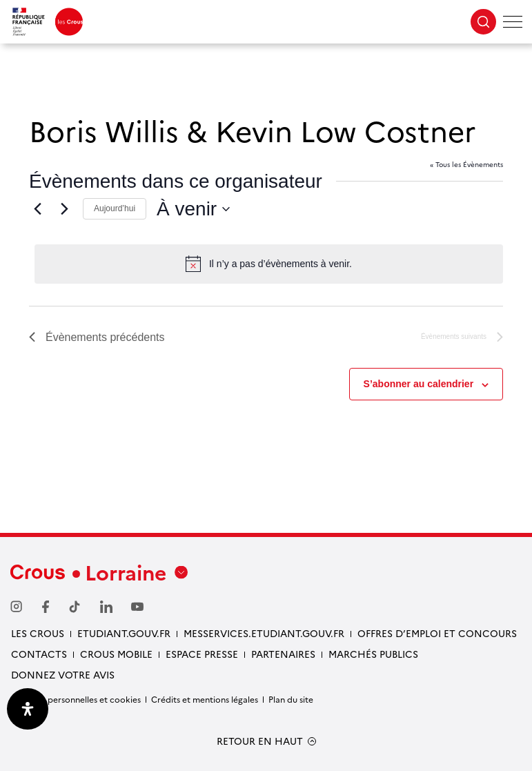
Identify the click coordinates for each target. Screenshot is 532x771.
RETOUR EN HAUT (260, 741)
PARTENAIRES (283, 654)
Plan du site (291, 699)
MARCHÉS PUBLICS (373, 654)
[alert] (269, 264)
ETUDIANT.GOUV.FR (124, 633)
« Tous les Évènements (466, 164)
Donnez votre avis (63, 674)
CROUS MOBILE (116, 654)
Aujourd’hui (115, 208)
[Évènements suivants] (64, 209)
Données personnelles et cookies (76, 699)
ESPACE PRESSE (202, 654)
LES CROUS (38, 633)
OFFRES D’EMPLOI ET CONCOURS (437, 633)
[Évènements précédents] (37, 209)
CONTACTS (39, 654)
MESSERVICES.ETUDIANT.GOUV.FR (264, 633)
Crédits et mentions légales (205, 699)
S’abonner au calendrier (419, 384)
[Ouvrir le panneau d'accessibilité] (28, 709)
